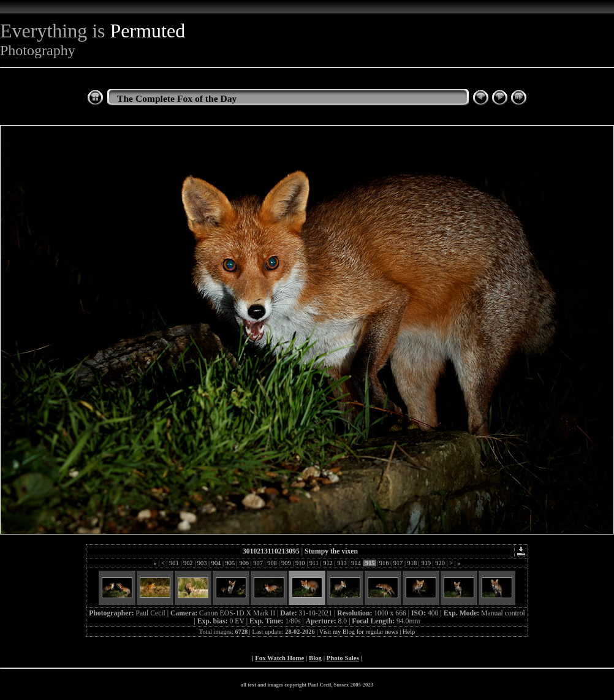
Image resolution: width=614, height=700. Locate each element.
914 (356, 563)
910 (300, 563)
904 (216, 563)
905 (230, 563)
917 (398, 563)
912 (328, 563)
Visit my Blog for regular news (359, 632)
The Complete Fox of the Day (177, 98)
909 (286, 563)
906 (244, 563)
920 (440, 563)
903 (202, 563)
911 (314, 563)
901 (174, 563)
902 (188, 563)
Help (409, 632)
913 (342, 563)
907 (258, 563)
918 (412, 563)
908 (272, 563)
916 (384, 563)
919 (426, 563)
